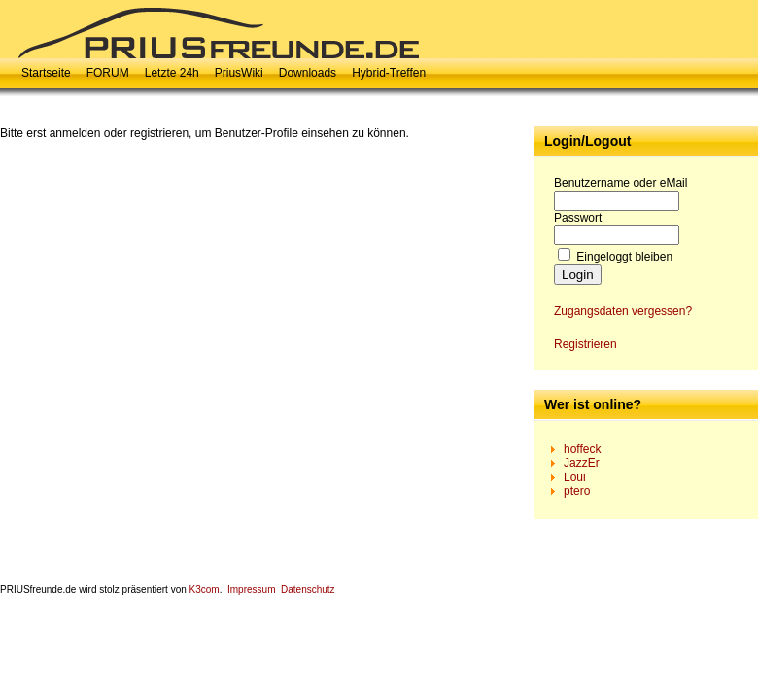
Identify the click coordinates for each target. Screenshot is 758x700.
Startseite (46, 73)
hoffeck (582, 449)
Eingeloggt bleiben (624, 257)
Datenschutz (308, 590)
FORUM (108, 73)
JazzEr (582, 463)
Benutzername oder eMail (620, 183)
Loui (575, 477)
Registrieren (586, 344)
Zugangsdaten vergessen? (623, 311)
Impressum (251, 590)
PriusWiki (239, 73)
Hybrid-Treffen (389, 73)
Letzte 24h (172, 73)
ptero (577, 491)
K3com (205, 590)
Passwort (578, 218)
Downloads (308, 73)
